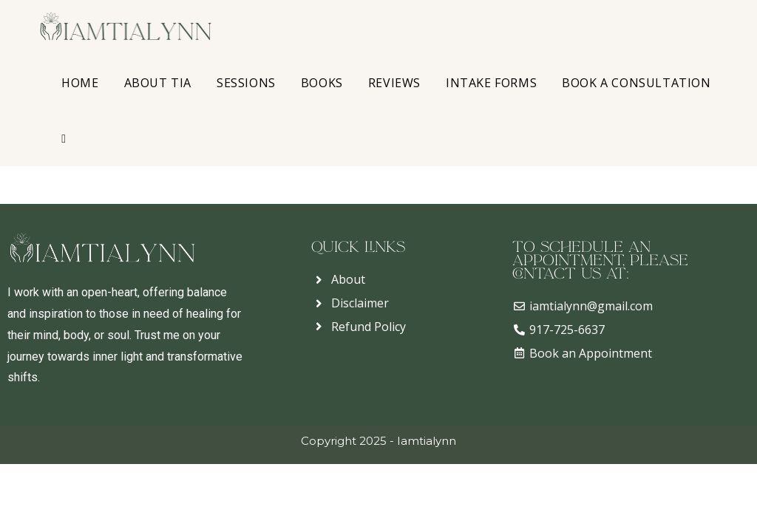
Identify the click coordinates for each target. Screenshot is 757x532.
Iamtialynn (427, 441)
